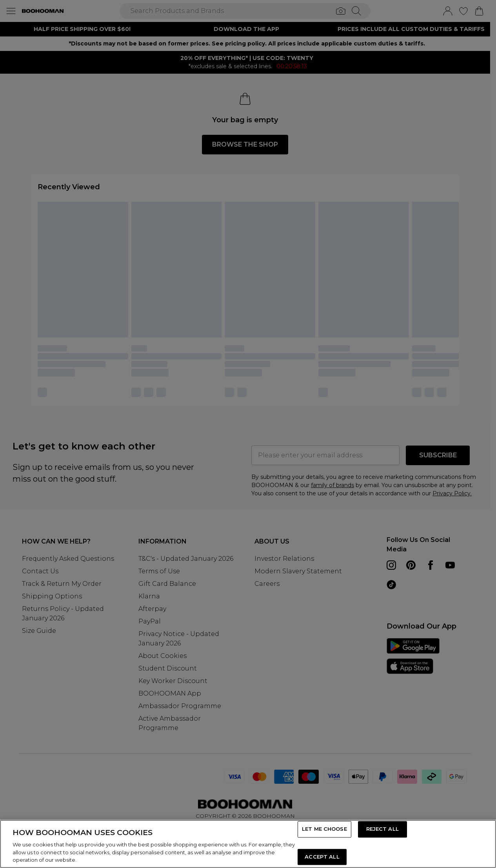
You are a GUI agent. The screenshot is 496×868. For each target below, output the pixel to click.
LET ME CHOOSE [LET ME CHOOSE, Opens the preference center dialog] (324, 829)
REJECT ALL (382, 829)
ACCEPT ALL (322, 857)
